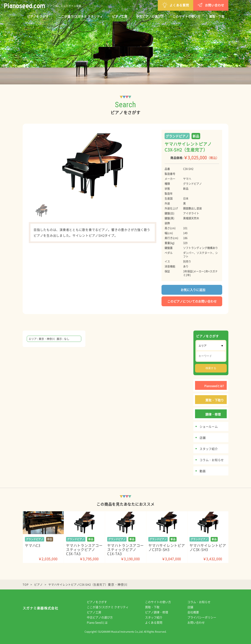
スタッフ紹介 (157, 617)
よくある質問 (154, 5)
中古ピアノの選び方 (150, 16)
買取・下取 (217, 16)
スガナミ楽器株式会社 (40, 609)
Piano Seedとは (100, 622)
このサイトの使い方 (187, 16)
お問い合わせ (189, 5)
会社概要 (196, 612)
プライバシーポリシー (205, 617)
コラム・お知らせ (202, 602)
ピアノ (38, 584)
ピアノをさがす (38, 16)
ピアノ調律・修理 (159, 612)
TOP (26, 584)
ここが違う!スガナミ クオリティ (80, 16)
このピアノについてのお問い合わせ (192, 301)
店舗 (193, 607)
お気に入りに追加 (192, 289)
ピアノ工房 (120, 16)
